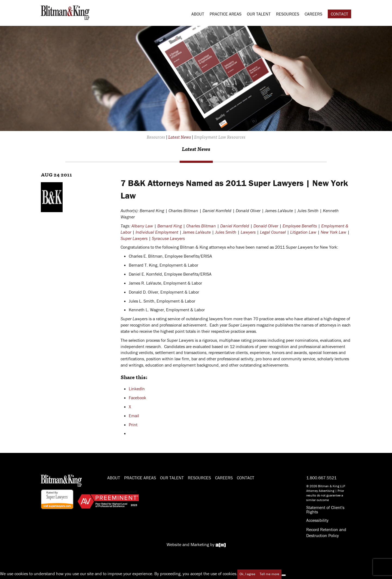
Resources (288, 14)
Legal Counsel (273, 232)
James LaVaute (197, 232)
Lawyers (248, 232)
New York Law (333, 232)
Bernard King (170, 226)
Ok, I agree (247, 574)
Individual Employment (157, 232)
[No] (284, 575)
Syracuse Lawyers (168, 238)
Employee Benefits (300, 226)
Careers (313, 14)
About (198, 14)
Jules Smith (226, 232)
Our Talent (259, 14)
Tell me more (269, 574)
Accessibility (317, 520)
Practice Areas (226, 14)
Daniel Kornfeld (235, 226)
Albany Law (142, 226)
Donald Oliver (266, 226)
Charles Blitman (201, 226)
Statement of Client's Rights (325, 510)
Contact (339, 14)
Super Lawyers (134, 238)
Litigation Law (303, 232)
